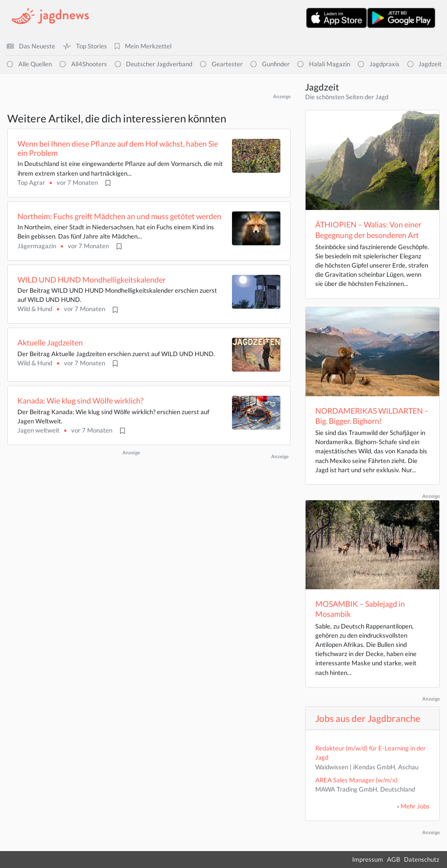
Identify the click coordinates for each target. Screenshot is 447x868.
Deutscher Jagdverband (154, 64)
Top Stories (85, 46)
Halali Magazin (324, 64)
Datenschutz (422, 859)
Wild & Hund (35, 309)
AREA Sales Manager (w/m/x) (356, 780)
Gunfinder (270, 64)
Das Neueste (31, 46)
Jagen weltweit (39, 430)
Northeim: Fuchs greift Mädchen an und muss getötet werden (119, 216)
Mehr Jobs (415, 806)
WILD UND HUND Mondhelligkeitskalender (92, 279)
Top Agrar (31, 182)
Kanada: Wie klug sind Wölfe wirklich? (80, 400)
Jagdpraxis (379, 64)
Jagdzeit (425, 64)
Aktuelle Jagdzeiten (50, 342)
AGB (393, 859)
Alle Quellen (29, 64)
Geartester (221, 64)
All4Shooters (83, 64)
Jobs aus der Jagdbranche (368, 718)
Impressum (368, 859)
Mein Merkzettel (143, 46)
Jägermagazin (37, 246)
